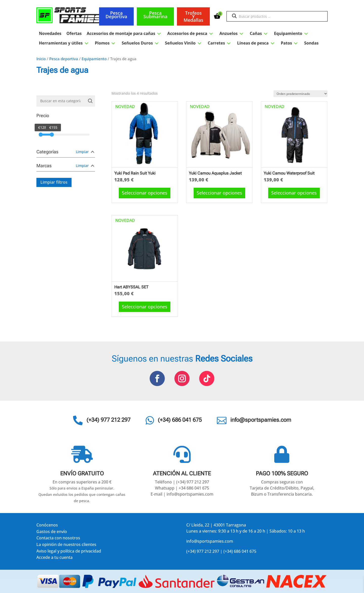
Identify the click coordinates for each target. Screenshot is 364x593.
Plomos (106, 43)
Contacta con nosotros (58, 539)
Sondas (311, 43)
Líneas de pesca (256, 43)
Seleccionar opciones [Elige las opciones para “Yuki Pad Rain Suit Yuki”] (145, 193)
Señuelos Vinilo (184, 43)
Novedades (50, 33)
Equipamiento (292, 33)
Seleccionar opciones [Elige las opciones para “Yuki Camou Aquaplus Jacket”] (219, 193)
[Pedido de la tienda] (301, 94)
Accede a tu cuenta (54, 558)
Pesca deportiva (117, 15)
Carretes (220, 43)
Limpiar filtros (54, 182)
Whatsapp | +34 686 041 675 (182, 488)
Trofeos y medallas (193, 16)
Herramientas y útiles (64, 43)
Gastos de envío (52, 532)
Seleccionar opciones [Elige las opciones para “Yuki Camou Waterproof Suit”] (294, 193)
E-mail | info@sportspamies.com (182, 494)
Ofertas (74, 33)
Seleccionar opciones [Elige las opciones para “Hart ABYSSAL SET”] (145, 307)
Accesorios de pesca (191, 33)
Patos (290, 43)
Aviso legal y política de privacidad (69, 552)
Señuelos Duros (141, 43)
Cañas (259, 33)
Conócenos (47, 526)
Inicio (41, 59)
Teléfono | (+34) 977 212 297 (182, 482)
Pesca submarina (155, 15)
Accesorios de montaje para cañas (124, 33)
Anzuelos (232, 33)
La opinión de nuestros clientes (66, 545)
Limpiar (82, 152)
